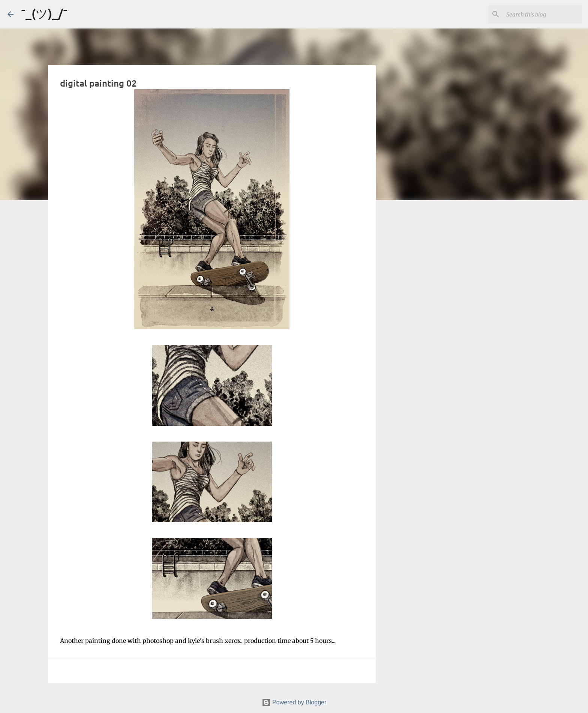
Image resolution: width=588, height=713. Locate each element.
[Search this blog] (543, 14)
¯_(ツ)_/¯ (44, 13)
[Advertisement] (414, 324)
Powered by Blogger (294, 702)
